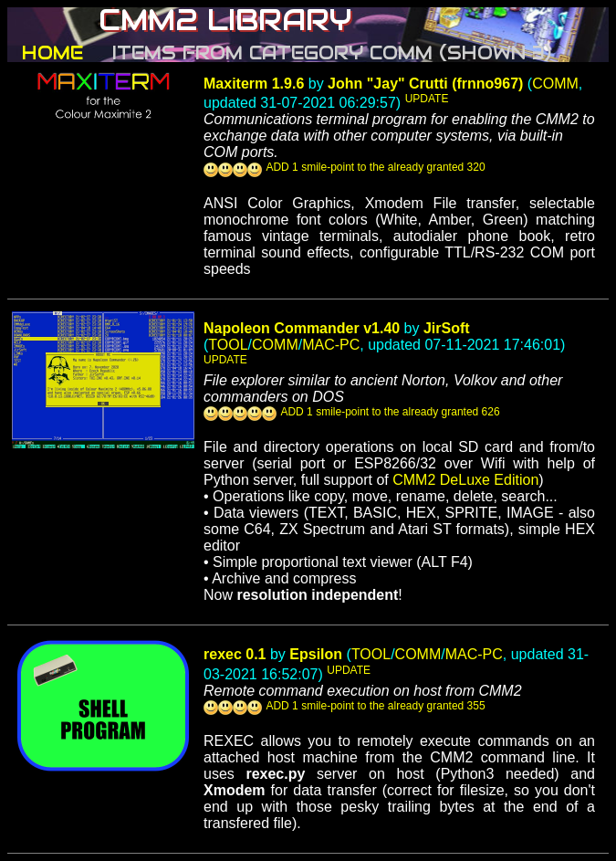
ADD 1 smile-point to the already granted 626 (390, 412)
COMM (555, 84)
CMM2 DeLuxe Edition (465, 480)
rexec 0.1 (235, 654)
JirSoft (447, 328)
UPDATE (427, 99)
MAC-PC (331, 345)
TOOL (228, 345)
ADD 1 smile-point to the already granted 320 (375, 167)
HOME (52, 53)
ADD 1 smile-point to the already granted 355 (375, 706)
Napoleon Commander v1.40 (302, 328)
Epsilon (316, 654)
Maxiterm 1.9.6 (254, 84)
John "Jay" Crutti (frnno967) (425, 84)
